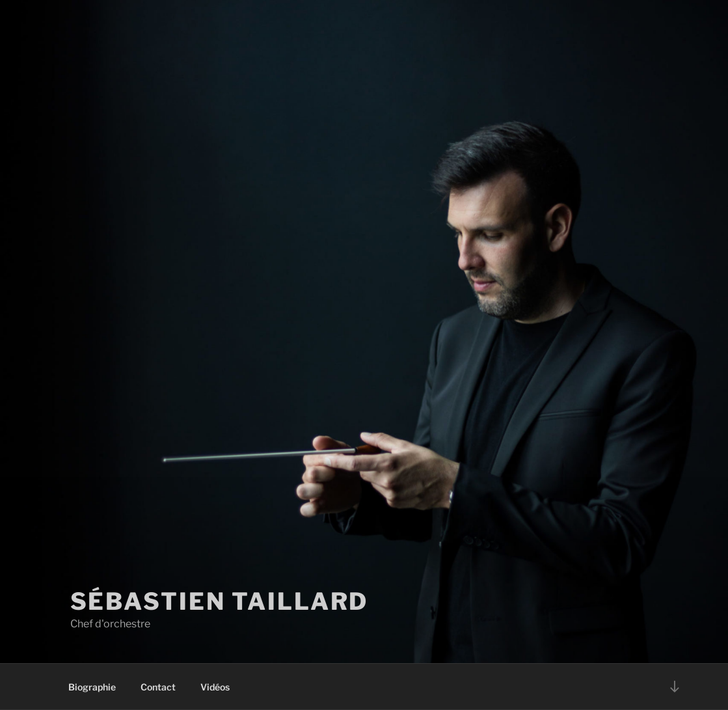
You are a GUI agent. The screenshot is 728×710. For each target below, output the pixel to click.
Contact (158, 687)
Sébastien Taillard (220, 601)
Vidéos (215, 687)
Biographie (92, 687)
